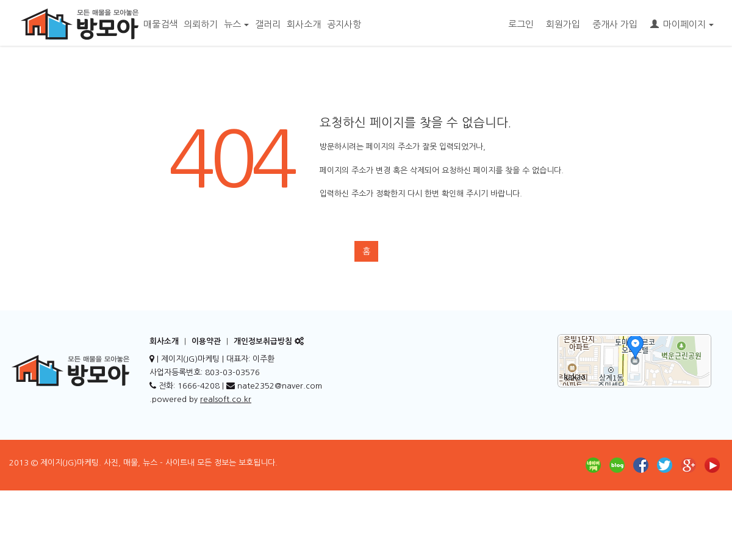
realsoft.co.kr (226, 399)
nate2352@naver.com (280, 386)
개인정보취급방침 (263, 341)
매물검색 (160, 24)
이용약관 (206, 341)
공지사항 (344, 24)
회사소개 (304, 24)
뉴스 (236, 24)
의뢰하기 (201, 24)
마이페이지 (682, 24)
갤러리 (268, 24)
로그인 (521, 24)
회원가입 (563, 24)
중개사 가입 (615, 24)
